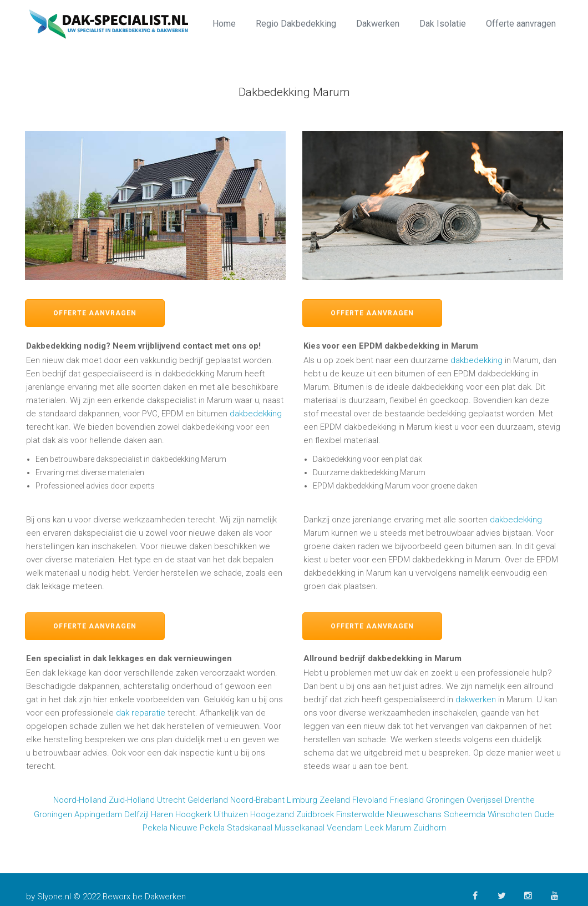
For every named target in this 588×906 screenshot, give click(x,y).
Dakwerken (378, 24)
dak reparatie (141, 713)
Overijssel (485, 800)
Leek (374, 828)
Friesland (407, 800)
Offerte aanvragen (521, 24)
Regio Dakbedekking (296, 24)
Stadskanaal (250, 828)
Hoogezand (272, 814)
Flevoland (370, 800)
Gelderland (208, 800)
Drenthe (520, 800)
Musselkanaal (300, 828)
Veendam (345, 828)
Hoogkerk (193, 814)
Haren (162, 814)
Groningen (445, 800)
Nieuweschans (414, 814)
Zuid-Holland (132, 800)
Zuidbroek (315, 814)
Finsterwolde (360, 814)
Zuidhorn (430, 828)
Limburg (302, 800)
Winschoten (510, 814)
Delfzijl (136, 814)
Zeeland (335, 800)
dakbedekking (256, 414)
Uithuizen (231, 814)
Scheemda (465, 814)
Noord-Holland (80, 800)
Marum (398, 828)
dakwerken (476, 699)
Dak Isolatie (443, 24)
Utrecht (171, 800)
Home (224, 24)
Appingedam (98, 814)
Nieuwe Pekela (197, 828)
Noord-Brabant (257, 800)
